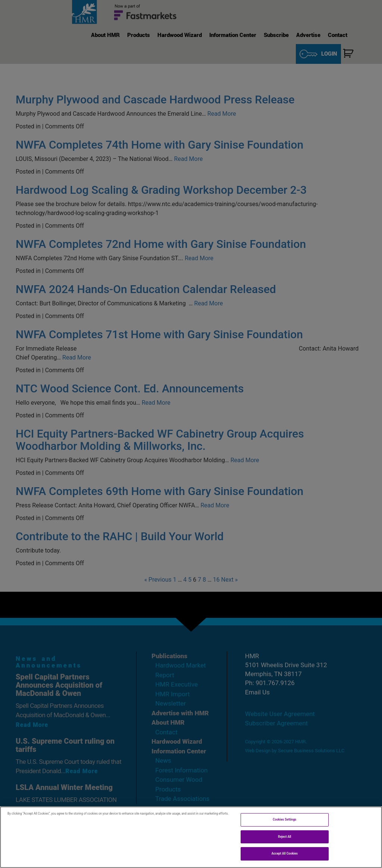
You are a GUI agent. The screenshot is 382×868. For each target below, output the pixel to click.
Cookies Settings (284, 819)
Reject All (284, 837)
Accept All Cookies (285, 853)
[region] (191, 837)
